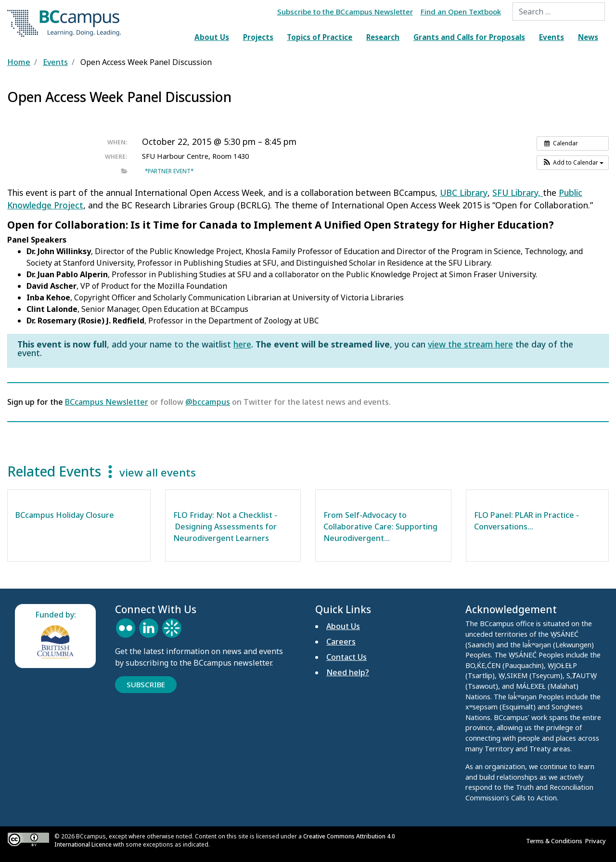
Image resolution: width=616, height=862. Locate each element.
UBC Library (464, 193)
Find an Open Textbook (461, 12)
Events (552, 37)
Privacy (597, 841)
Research (383, 37)
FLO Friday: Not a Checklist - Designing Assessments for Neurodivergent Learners (225, 527)
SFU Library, (518, 193)
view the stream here (470, 344)
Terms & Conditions (556, 841)
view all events (158, 472)
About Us (212, 37)
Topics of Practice (320, 37)
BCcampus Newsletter (107, 402)
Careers (341, 642)
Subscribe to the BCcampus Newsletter (345, 12)
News (588, 37)
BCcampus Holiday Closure (65, 515)
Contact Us (346, 657)
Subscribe (146, 684)
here (242, 344)
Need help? (348, 672)
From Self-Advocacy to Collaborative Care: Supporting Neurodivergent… (380, 527)
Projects (258, 37)
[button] (573, 163)
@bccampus (208, 402)
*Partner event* (169, 171)
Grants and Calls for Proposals (469, 37)
